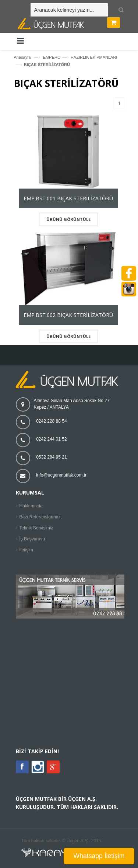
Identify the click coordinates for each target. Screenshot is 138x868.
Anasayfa (22, 57)
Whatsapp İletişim (99, 856)
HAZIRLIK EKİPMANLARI (94, 57)
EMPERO (52, 57)
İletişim (26, 550)
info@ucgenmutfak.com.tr (61, 475)
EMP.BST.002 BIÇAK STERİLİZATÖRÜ (68, 315)
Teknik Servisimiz (36, 528)
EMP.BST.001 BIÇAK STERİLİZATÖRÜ (68, 198)
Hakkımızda (31, 506)
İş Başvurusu (32, 539)
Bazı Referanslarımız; (41, 517)
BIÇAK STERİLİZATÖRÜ (47, 65)
